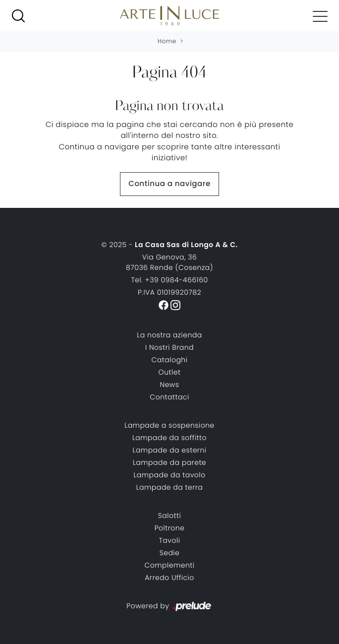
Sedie (170, 553)
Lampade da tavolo (169, 475)
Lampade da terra (170, 487)
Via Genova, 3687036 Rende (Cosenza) (169, 262)
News (170, 385)
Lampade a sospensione (169, 425)
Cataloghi (170, 360)
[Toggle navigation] (320, 16)
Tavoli (170, 540)
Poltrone (170, 528)
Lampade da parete (169, 462)
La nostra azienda (169, 335)
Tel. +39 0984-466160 (169, 280)
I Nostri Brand (169, 347)
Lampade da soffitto (169, 438)
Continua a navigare (169, 184)
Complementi (169, 565)
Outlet (170, 372)
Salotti (169, 515)
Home (167, 41)
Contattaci (169, 397)
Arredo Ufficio (169, 578)
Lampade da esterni (170, 450)
